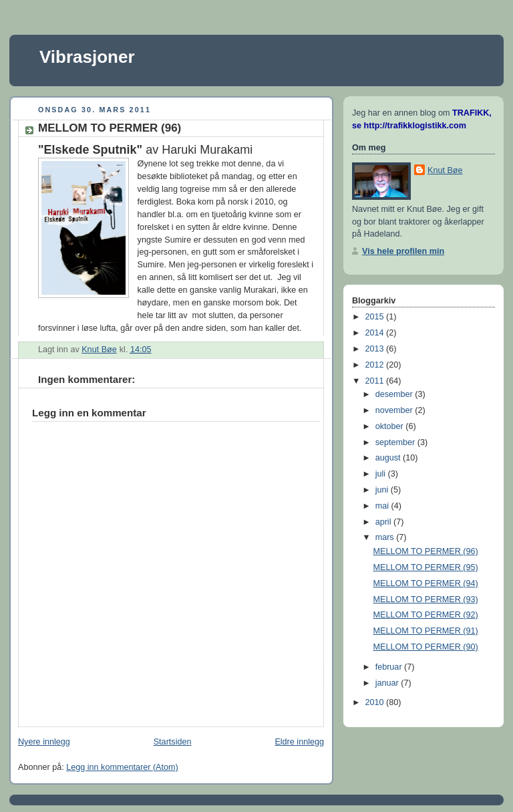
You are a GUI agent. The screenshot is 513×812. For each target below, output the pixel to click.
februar (390, 667)
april (384, 522)
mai (383, 506)
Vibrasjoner (87, 57)
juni (383, 490)
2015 (376, 317)
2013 (376, 349)
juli (382, 474)
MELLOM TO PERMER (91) (426, 631)
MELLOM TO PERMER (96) (426, 551)
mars (386, 537)
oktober (391, 426)
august (389, 458)
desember (395, 394)
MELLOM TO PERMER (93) (426, 599)
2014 (376, 333)
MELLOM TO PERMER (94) (426, 583)
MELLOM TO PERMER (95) (426, 567)
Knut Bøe (445, 170)
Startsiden (173, 742)
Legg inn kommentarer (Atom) (122, 767)
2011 (376, 381)
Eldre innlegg (299, 742)
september (396, 442)
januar (388, 683)
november (395, 410)
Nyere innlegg (44, 742)
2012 (376, 365)
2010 (376, 702)
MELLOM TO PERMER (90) (426, 647)
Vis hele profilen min (403, 251)
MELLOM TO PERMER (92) (426, 615)
